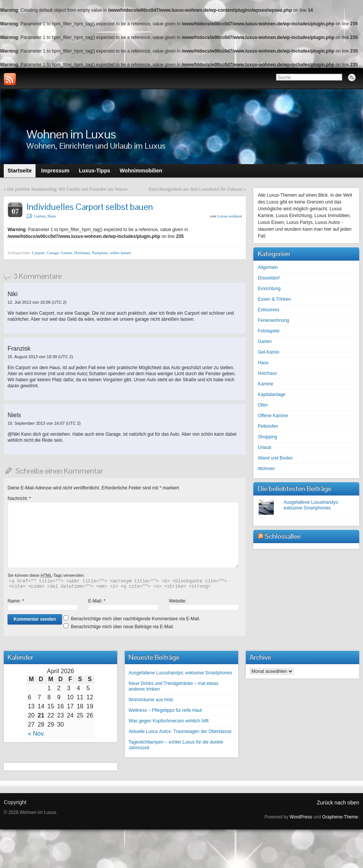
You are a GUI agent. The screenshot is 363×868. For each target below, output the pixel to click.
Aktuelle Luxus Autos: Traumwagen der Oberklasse (180, 731)
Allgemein (268, 267)
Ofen (263, 405)
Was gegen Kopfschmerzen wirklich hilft (169, 721)
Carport (38, 253)
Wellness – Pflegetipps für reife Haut (165, 710)
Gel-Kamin (269, 352)
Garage (53, 253)
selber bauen (120, 253)
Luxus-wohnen (230, 216)
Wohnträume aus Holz (151, 700)
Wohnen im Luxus (71, 134)
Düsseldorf (269, 278)
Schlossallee (283, 536)
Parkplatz (100, 253)
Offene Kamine (273, 416)
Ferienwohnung (274, 320)
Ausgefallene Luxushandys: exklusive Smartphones (311, 505)
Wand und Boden (275, 458)
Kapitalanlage (272, 394)
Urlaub (264, 447)
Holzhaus (82, 253)
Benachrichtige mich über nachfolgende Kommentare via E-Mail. (135, 619)
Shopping (268, 437)
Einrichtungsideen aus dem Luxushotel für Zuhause (195, 189)
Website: (178, 601)
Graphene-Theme (340, 817)
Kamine (266, 384)
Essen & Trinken (274, 299)
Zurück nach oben (338, 803)
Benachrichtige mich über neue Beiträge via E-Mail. (122, 627)
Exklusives (269, 310)
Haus (52, 216)
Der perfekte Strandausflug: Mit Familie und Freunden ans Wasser (67, 189)
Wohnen (266, 469)
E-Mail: (97, 601)
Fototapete (269, 331)
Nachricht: (19, 498)
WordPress (301, 817)
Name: (16, 601)
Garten (40, 216)
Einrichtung (269, 289)
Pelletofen (268, 426)
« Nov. (36, 734)
